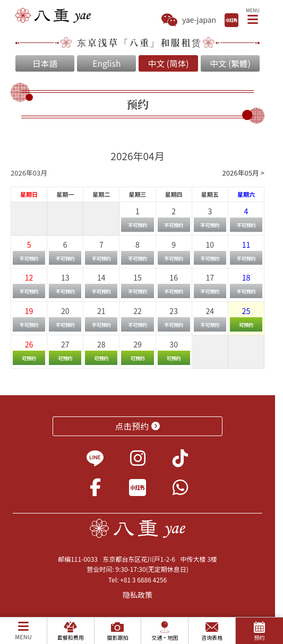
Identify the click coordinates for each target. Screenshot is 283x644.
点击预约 (138, 426)
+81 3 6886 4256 (143, 580)
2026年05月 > (243, 173)
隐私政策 (138, 595)
